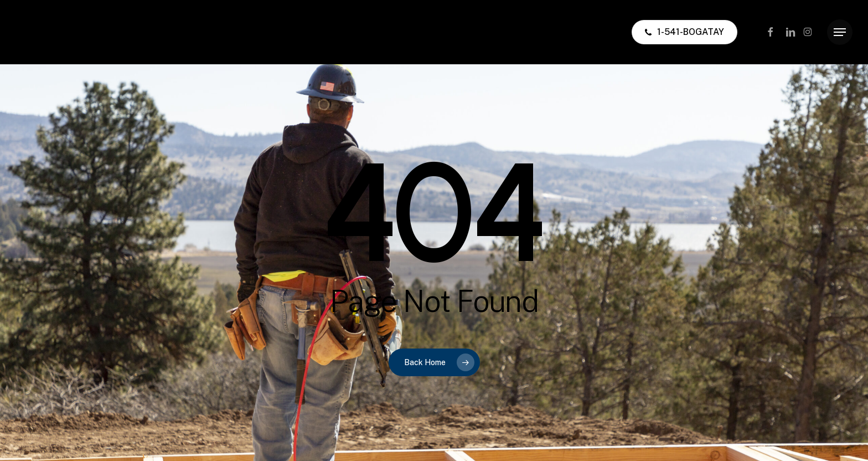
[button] (840, 32)
